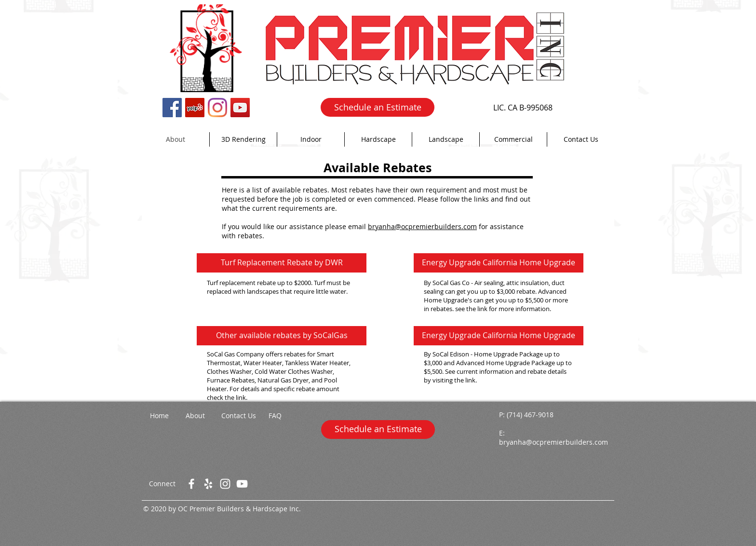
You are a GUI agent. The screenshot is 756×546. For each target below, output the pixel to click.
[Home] (159, 416)
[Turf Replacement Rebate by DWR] (282, 263)
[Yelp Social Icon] (195, 108)
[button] (311, 139)
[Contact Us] (238, 416)
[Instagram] (217, 108)
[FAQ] (275, 416)
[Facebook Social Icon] (172, 108)
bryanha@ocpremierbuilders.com (422, 226)
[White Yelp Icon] (208, 484)
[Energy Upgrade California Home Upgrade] (499, 263)
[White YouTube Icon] (242, 484)
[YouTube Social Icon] (240, 108)
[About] (195, 416)
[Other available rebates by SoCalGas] (282, 336)
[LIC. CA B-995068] (523, 108)
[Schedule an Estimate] (378, 107)
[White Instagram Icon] (225, 484)
